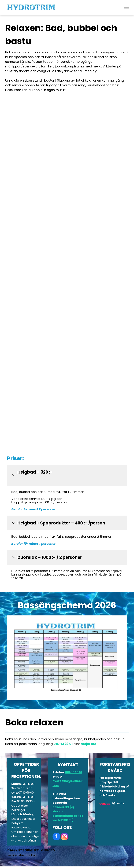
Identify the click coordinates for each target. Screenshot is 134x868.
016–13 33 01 (63, 744)
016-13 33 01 (73, 772)
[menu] (126, 7)
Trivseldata (31, 855)
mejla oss (89, 744)
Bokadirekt (61, 807)
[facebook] (56, 837)
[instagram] (65, 837)
